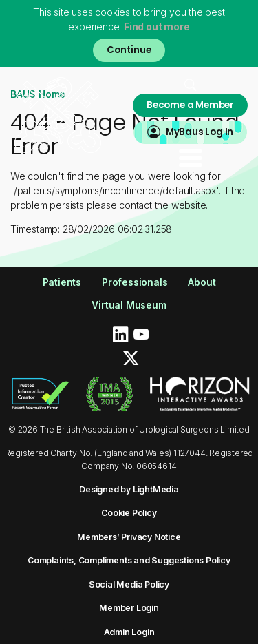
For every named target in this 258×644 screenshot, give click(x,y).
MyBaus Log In (200, 132)
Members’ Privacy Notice (129, 537)
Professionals (135, 282)
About (202, 282)
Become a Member (190, 105)
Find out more (157, 27)
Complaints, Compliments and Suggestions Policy (129, 560)
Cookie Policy (129, 513)
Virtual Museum (129, 305)
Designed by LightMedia (129, 489)
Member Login (129, 608)
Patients (62, 282)
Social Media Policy (129, 584)
